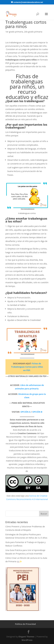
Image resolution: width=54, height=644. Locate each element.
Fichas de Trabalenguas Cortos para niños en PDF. (27, 367)
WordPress (27, 640)
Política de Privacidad (25, 624)
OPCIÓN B (37, 412)
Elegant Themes (26, 637)
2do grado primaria (33, 32)
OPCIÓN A (25, 412)
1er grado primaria (14, 32)
